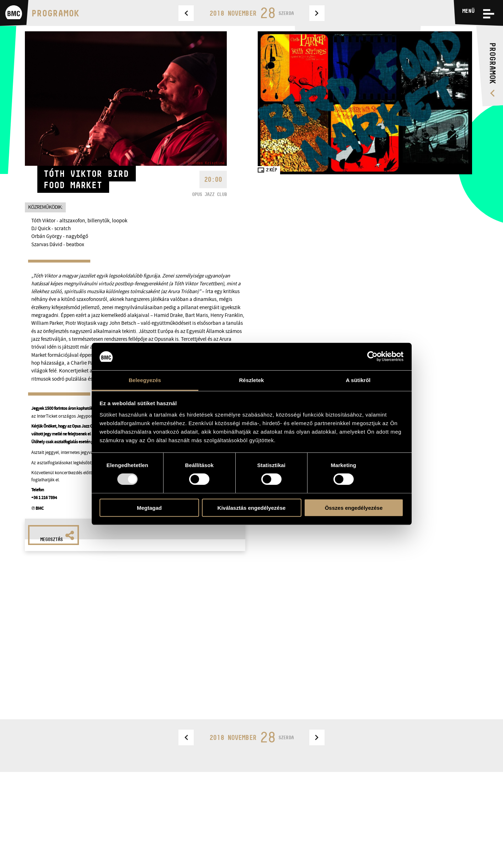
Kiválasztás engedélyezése (252, 507)
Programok (55, 13)
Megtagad (149, 507)
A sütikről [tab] (358, 380)
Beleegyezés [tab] (145, 380)
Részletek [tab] (251, 380)
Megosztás (57, 536)
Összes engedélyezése (354, 507)
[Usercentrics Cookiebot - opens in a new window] (372, 356)
